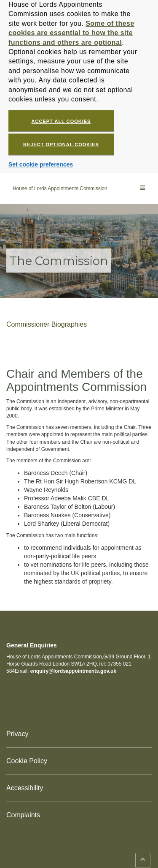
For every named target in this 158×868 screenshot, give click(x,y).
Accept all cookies (61, 121)
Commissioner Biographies (47, 324)
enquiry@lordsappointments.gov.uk (73, 671)
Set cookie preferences (41, 164)
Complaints (23, 815)
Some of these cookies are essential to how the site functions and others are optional (71, 33)
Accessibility (25, 788)
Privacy (17, 734)
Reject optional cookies (61, 145)
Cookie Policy (27, 761)
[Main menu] (142, 188)
